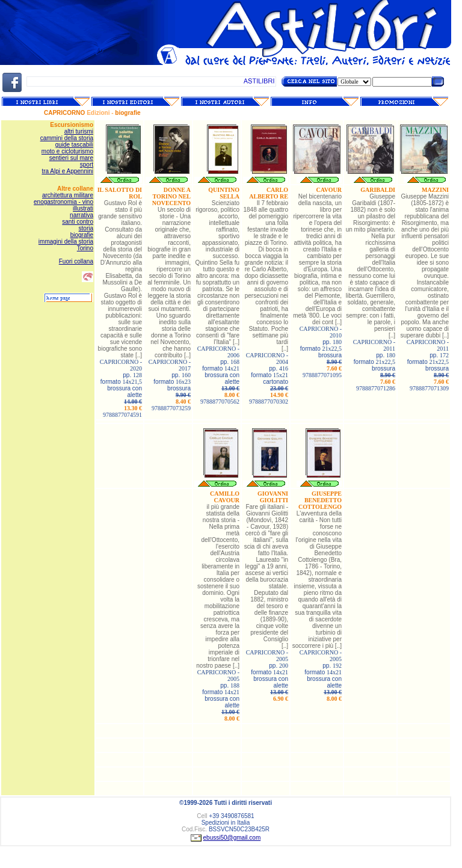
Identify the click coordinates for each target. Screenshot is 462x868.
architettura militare (68, 195)
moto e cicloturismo (67, 151)
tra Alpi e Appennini (67, 171)
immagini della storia (66, 242)
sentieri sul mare (71, 158)
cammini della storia (67, 138)
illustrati (83, 208)
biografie (82, 235)
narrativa (82, 215)
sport (87, 165)
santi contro (78, 222)
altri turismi (79, 131)
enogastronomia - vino (63, 202)
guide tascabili (74, 145)
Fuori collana (76, 261)
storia (86, 228)
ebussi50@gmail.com (232, 838)
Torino (85, 248)
